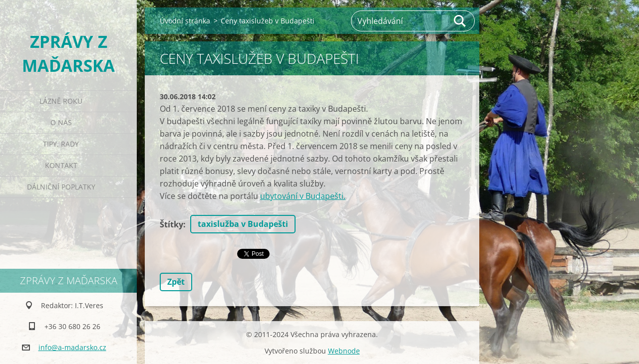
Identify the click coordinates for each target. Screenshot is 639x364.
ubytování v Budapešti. (303, 196)
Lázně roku (61, 101)
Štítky (171, 224)
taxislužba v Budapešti (243, 224)
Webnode (344, 351)
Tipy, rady (61, 144)
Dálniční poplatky (61, 187)
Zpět (176, 282)
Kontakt (61, 165)
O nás (61, 122)
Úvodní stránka (185, 21)
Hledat (460, 21)
